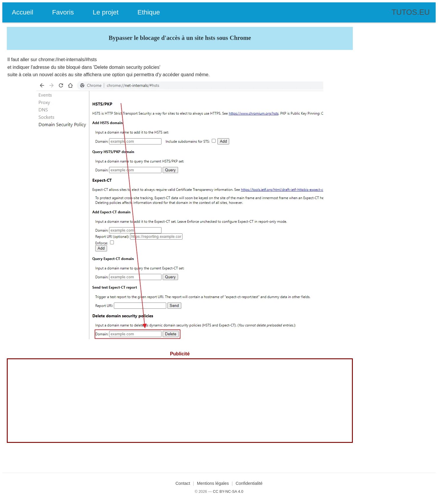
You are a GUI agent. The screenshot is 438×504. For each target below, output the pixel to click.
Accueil (22, 12)
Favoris (63, 12)
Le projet (106, 12)
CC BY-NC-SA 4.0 (228, 491)
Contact (183, 483)
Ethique (149, 12)
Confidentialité (249, 483)
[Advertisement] (180, 401)
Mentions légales (213, 483)
